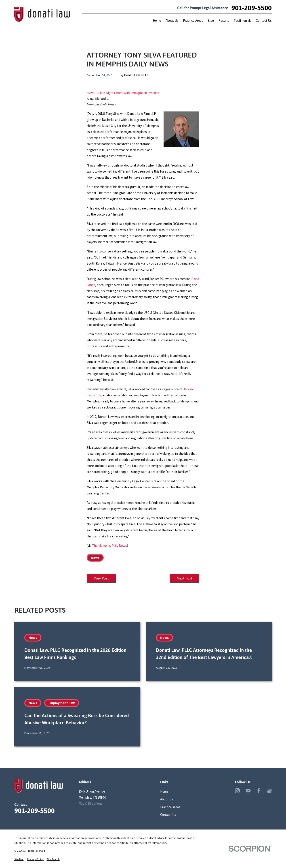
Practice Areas (170, 807)
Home (164, 791)
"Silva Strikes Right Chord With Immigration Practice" (123, 93)
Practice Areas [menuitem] (193, 20)
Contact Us (168, 815)
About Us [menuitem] (172, 20)
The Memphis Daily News (109, 546)
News (95, 558)
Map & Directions (90, 803)
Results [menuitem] (224, 20)
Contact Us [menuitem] (264, 20)
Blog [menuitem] (211, 20)
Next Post (185, 578)
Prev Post (101, 578)
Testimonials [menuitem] (243, 20)
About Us (167, 799)
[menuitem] (19, 859)
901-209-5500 (252, 8)
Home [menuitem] (157, 20)
